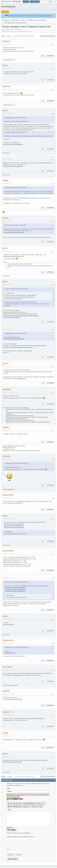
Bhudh (7, 427)
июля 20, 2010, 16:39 (8, 44)
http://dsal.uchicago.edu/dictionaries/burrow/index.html (18, 347)
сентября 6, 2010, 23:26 (8, 619)
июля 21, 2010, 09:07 (8, 183)
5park (6, 180)
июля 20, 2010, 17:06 (8, 89)
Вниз (3, 36)
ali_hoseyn (8, 667)
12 (31, 36)
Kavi (6, 65)
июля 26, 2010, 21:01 (8, 459)
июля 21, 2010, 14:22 (8, 251)
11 (29, 36)
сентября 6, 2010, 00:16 (8, 554)
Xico (6, 110)
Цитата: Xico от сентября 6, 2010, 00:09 (17, 582)
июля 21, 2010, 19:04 (8, 329)
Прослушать (10, 833)
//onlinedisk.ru (21, 501)
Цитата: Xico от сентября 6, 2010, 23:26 (17, 647)
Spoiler (5, 353)
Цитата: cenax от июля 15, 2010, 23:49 (16, 188)
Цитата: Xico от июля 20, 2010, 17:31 (16, 333)
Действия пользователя (48, 36)
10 (27, 36)
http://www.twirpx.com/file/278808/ (12, 762)
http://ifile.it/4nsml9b (8, 624)
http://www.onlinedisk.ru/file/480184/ (13, 144)
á (7, 801)
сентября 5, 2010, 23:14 (8, 498)
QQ (42, 56)
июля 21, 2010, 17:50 (8, 284)
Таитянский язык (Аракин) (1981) (12, 699)
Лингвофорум (8, 6)
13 (33, 36)
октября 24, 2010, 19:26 (8, 715)
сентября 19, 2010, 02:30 (9, 670)
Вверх (3, 777)
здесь (31, 16)
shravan (7, 41)
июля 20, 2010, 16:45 (8, 68)
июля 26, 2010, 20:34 (8, 392)
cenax (7, 218)
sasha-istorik (9, 495)
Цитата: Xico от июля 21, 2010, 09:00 (16, 225)
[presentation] (21, 844)
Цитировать (49, 56)
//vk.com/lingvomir (25, 408)
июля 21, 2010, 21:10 (8, 366)
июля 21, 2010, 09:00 (8, 159)
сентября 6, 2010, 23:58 (8, 643)
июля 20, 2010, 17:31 (8, 113)
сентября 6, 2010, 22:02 (8, 578)
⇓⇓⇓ (8, 353)
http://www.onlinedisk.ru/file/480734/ (14, 256)
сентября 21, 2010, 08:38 (9, 694)
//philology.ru (21, 379)
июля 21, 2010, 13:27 (8, 221)
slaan (6, 733)
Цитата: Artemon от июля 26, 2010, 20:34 (17, 463)
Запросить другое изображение (22, 833)
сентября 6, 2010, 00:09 (8, 519)
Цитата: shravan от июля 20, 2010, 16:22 (17, 289)
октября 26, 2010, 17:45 (8, 736)
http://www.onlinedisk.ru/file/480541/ (13, 166)
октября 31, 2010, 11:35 (8, 757)
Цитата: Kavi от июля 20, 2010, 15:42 (16, 118)
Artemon (7, 389)
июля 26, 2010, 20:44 (8, 430)
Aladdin (7, 691)
